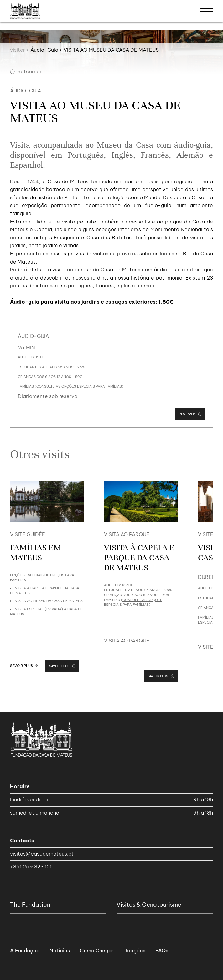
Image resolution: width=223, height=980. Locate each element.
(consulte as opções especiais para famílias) (79, 386)
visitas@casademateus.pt (42, 854)
